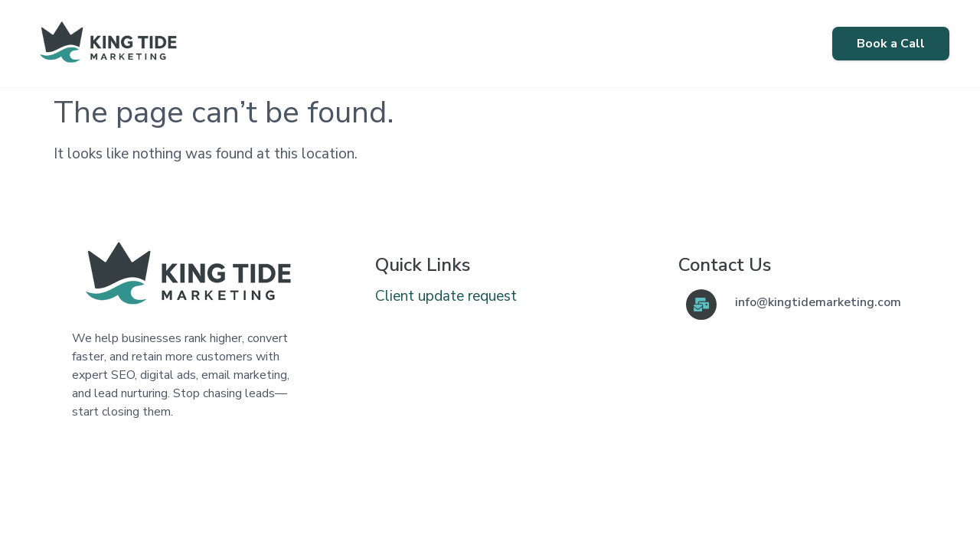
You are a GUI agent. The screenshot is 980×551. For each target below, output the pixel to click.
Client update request (446, 296)
